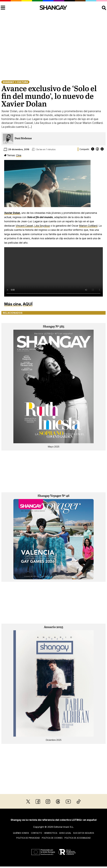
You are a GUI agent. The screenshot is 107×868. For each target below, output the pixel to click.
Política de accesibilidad (78, 838)
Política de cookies (52, 838)
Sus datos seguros (84, 833)
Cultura (23, 82)
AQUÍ (28, 304)
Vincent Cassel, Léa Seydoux (33, 226)
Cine (19, 155)
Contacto (37, 833)
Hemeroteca (51, 833)
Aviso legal (65, 833)
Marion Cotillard (88, 226)
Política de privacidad (28, 838)
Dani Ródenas (23, 138)
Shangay (8, 82)
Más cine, (13, 304)
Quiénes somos (21, 833)
